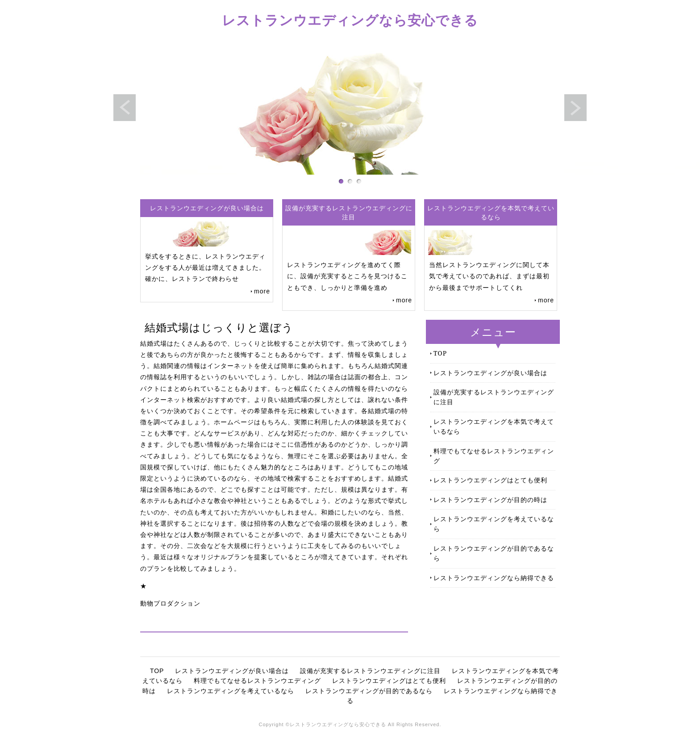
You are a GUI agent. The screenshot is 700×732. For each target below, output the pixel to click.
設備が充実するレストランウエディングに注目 (494, 397)
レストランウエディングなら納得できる (494, 578)
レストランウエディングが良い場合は (490, 373)
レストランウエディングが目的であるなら (494, 553)
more (262, 291)
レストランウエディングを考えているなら (494, 524)
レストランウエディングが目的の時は (490, 500)
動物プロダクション (170, 603)
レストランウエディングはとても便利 (490, 480)
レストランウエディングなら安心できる (350, 20)
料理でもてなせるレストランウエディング (494, 456)
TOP (440, 353)
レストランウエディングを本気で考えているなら (494, 426)
